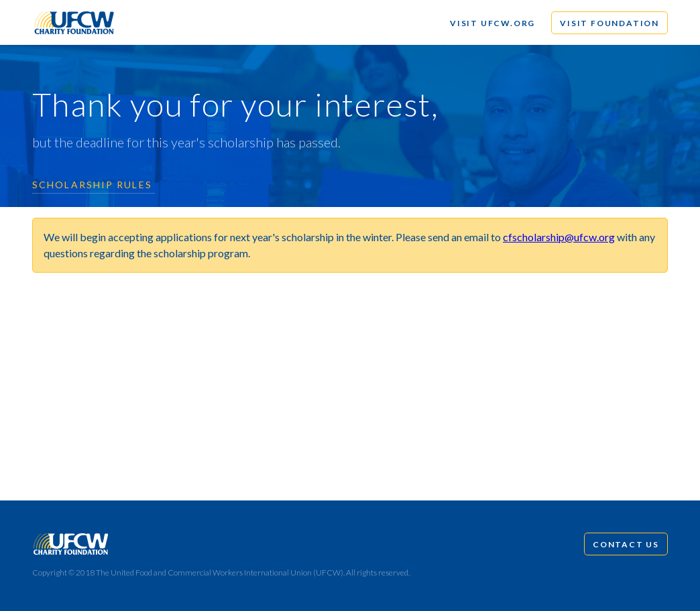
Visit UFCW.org (492, 23)
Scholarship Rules (92, 185)
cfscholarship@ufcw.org (559, 237)
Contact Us (626, 544)
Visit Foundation (609, 23)
